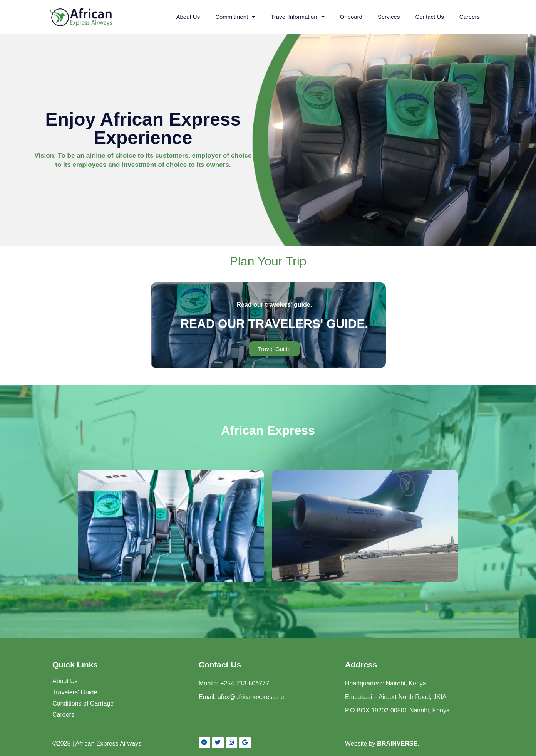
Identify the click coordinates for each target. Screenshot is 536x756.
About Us (188, 17)
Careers (470, 17)
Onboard (351, 17)
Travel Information (297, 17)
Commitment (235, 17)
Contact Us (429, 17)
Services (389, 17)
